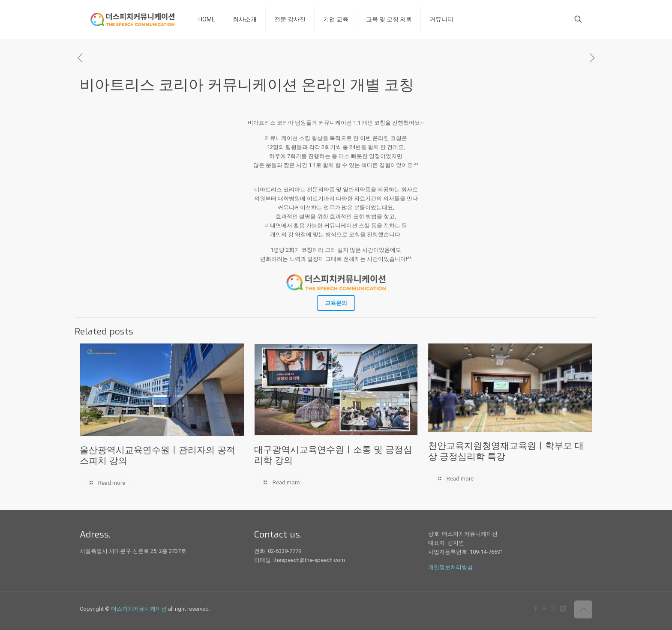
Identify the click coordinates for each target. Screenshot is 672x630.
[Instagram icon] (553, 609)
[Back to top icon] (583, 609)
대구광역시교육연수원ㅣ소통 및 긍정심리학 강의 (333, 455)
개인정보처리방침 (450, 567)
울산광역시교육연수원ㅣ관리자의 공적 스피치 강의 (157, 455)
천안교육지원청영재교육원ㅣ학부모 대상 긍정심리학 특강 (506, 451)
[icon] (562, 609)
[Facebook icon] (535, 609)
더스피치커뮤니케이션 (139, 609)
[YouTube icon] (544, 609)
